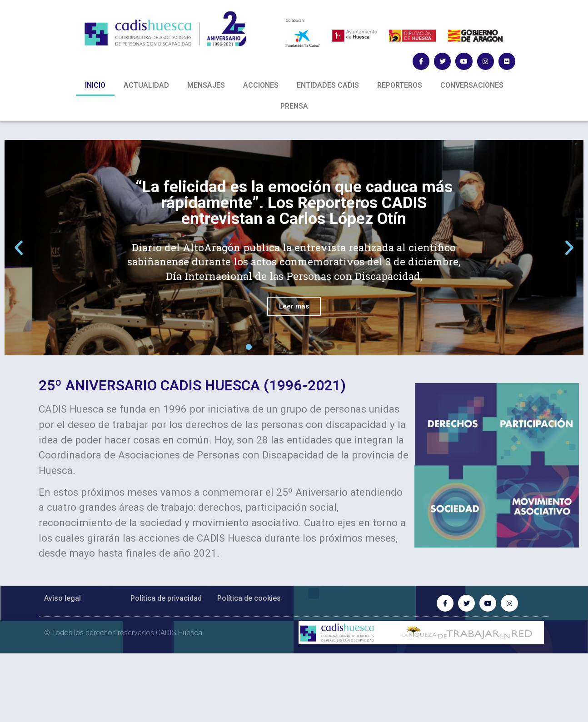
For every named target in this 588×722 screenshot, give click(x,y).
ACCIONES (261, 85)
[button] (249, 347)
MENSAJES (206, 85)
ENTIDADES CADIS (328, 85)
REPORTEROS (400, 85)
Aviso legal (62, 598)
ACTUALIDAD (146, 85)
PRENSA (294, 106)
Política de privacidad (166, 598)
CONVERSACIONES (472, 85)
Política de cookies (249, 598)
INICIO (95, 85)
